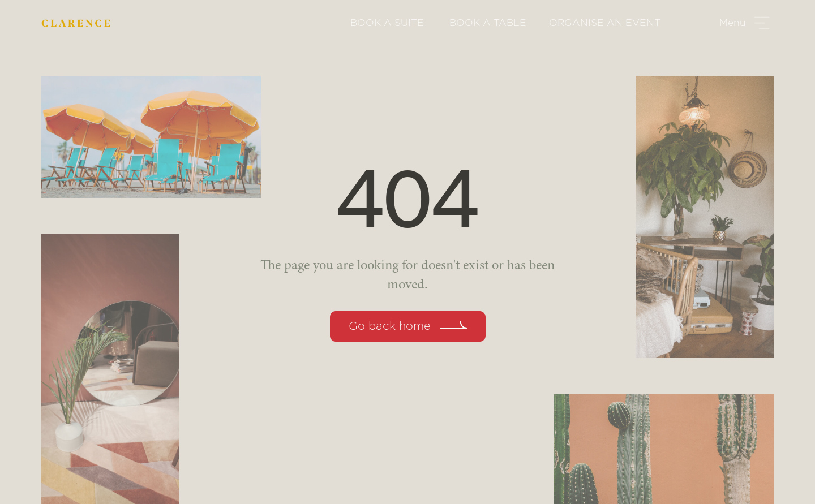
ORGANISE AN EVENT (605, 23)
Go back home (390, 326)
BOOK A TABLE (488, 23)
